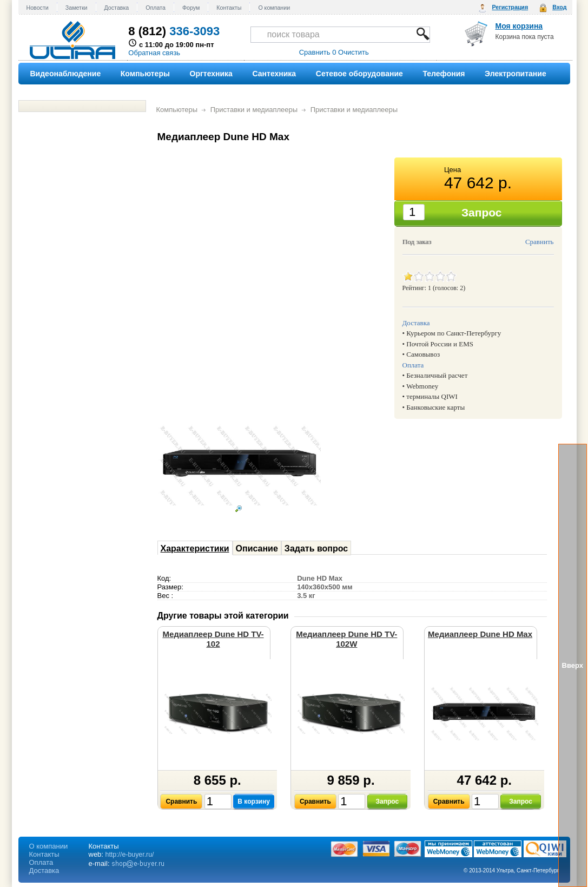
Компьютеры (177, 110)
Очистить (354, 52)
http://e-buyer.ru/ (130, 855)
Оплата (156, 8)
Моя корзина (519, 26)
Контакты (229, 8)
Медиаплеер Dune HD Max (480, 634)
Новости (38, 8)
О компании (274, 8)
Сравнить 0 (318, 52)
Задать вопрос (316, 548)
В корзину (254, 801)
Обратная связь (154, 53)
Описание (257, 548)
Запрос (388, 801)
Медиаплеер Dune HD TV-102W (346, 639)
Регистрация (510, 7)
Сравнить (540, 242)
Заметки (77, 8)
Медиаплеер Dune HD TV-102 (213, 639)
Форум (191, 8)
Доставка (117, 8)
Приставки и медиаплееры (254, 110)
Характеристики (195, 548)
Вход (559, 7)
